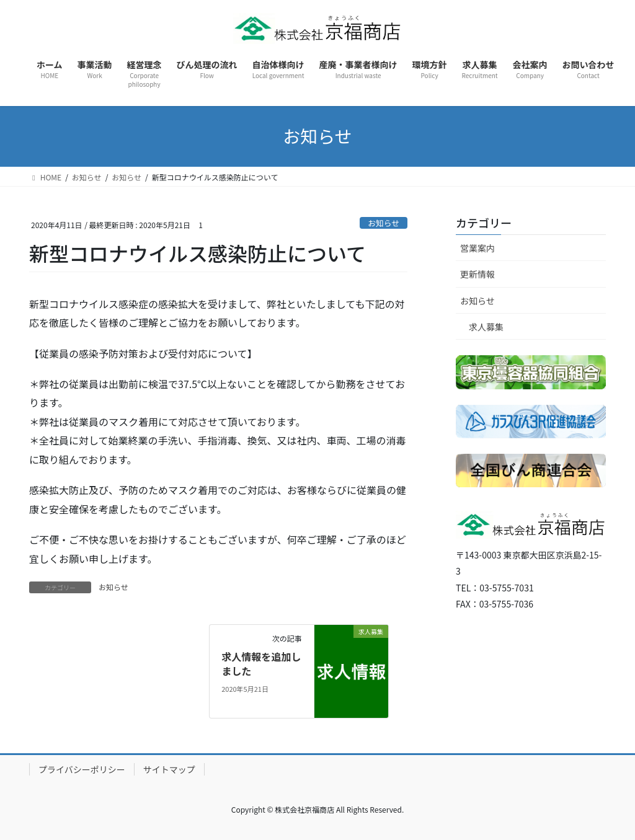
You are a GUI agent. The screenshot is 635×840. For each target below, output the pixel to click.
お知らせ (384, 223)
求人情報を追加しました (261, 663)
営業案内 (477, 248)
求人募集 (486, 327)
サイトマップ (169, 769)
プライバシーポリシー (82, 769)
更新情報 (477, 274)
